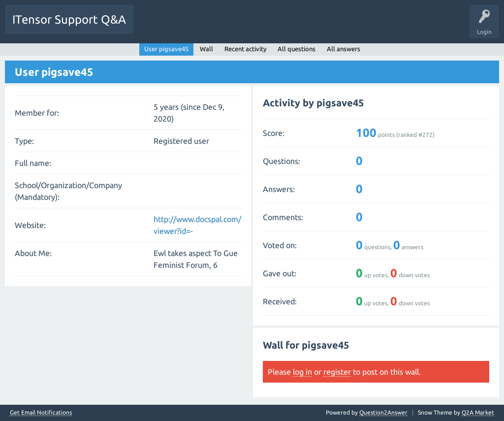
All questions (297, 49)
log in (302, 372)
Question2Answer (383, 412)
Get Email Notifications (41, 413)
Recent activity (245, 49)
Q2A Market (478, 412)
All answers (344, 49)
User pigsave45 (166, 49)
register (337, 372)
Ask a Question (305, 27)
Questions (154, 27)
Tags (233, 27)
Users (264, 27)
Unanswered (196, 27)
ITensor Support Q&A (69, 19)
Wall (206, 49)
